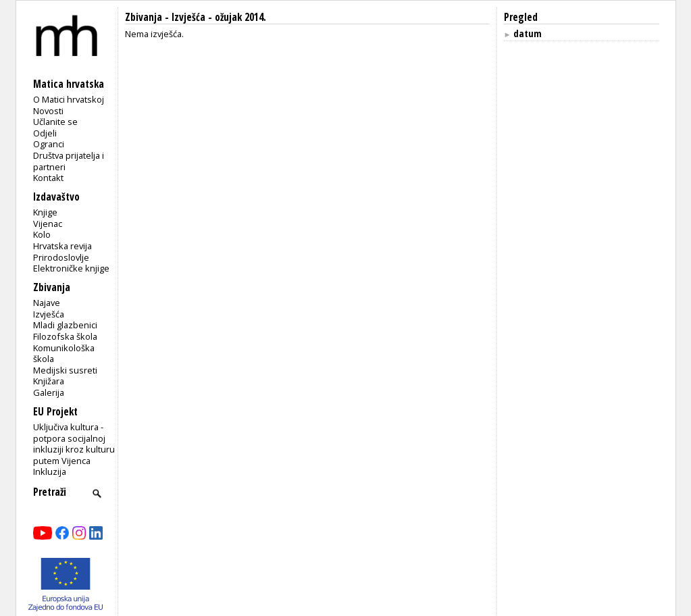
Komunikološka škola (64, 354)
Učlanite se (55, 122)
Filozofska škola (65, 336)
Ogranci (49, 144)
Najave (47, 303)
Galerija (49, 392)
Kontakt (48, 178)
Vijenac (48, 224)
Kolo (42, 234)
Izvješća (49, 314)
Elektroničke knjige (71, 268)
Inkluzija (50, 471)
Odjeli (45, 133)
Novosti (48, 111)
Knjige (45, 212)
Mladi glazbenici (65, 325)
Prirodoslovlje (61, 257)
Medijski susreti (65, 370)
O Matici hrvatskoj (69, 99)
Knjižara (49, 381)
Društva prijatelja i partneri (69, 161)
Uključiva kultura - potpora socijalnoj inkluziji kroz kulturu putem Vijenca (74, 444)
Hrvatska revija (62, 246)
